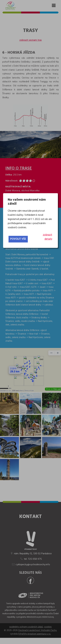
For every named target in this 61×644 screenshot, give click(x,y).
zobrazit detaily (47, 237)
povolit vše (18, 239)
